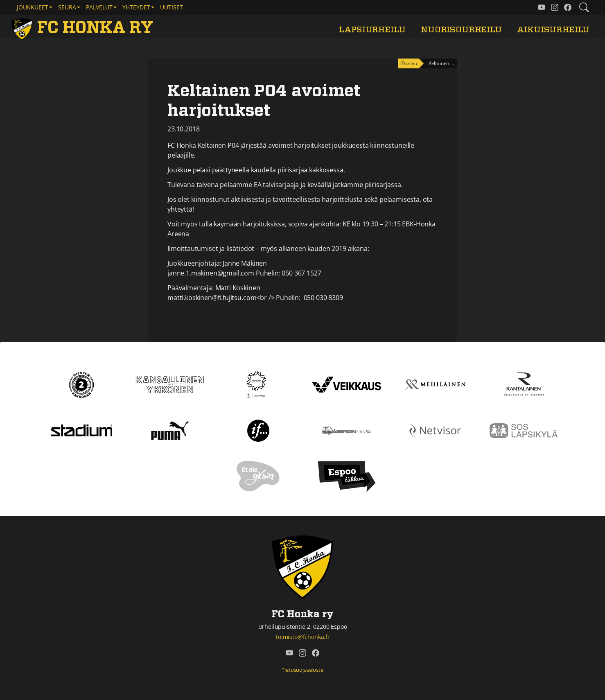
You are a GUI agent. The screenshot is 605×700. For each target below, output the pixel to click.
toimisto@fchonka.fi (302, 637)
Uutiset (172, 7)
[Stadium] (81, 430)
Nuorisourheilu (461, 30)
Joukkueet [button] (33, 7)
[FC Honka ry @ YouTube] (542, 7)
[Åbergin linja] (347, 430)
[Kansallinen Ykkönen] (170, 384)
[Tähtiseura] (258, 384)
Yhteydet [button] (136, 7)
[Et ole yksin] (258, 476)
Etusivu (409, 63)
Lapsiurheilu (372, 30)
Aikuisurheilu (553, 30)
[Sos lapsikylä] (524, 430)
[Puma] (170, 430)
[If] (258, 430)
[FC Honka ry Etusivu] (84, 28)
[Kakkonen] (81, 384)
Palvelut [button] (99, 7)
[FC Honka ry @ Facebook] (568, 7)
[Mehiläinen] (435, 384)
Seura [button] (67, 7)
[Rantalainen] (524, 384)
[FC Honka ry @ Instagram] (555, 7)
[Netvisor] (435, 430)
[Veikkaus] (347, 384)
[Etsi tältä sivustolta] (584, 7)
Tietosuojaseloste (302, 670)
